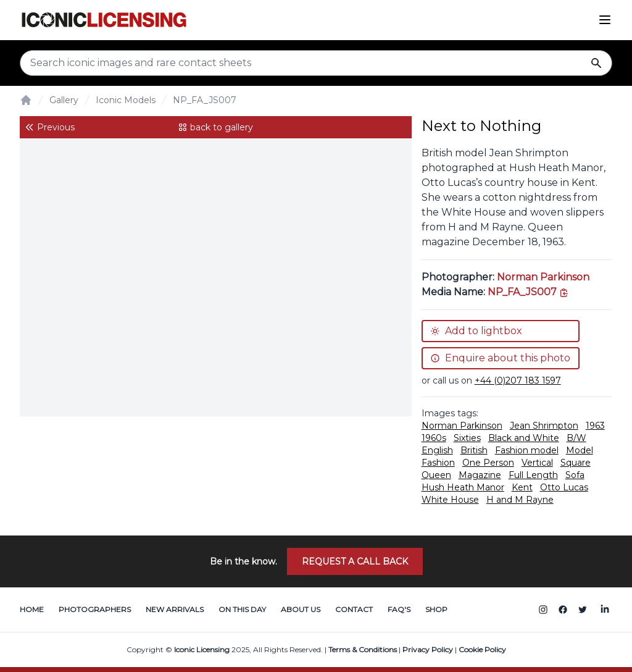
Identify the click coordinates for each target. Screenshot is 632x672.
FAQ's (399, 609)
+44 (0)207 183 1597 (518, 380)
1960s (434, 438)
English (437, 450)
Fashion (438, 463)
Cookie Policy (482, 649)
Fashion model (527, 450)
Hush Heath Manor (463, 487)
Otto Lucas (564, 487)
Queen (436, 475)
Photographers (95, 609)
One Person (488, 463)
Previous (50, 127)
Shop (436, 609)
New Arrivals (175, 609)
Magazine (480, 475)
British (474, 450)
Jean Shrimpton (544, 426)
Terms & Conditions (363, 649)
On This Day (242, 609)
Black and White (524, 438)
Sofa (575, 475)
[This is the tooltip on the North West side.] (528, 292)
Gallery (64, 100)
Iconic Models (126, 100)
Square (576, 463)
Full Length (533, 475)
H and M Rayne (520, 500)
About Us (301, 609)
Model (580, 450)
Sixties (467, 438)
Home (32, 609)
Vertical (537, 463)
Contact (354, 609)
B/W (576, 438)
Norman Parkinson (543, 277)
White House (450, 500)
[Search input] (316, 63)
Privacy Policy (428, 649)
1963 (595, 426)
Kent (522, 487)
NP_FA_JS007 (205, 100)
